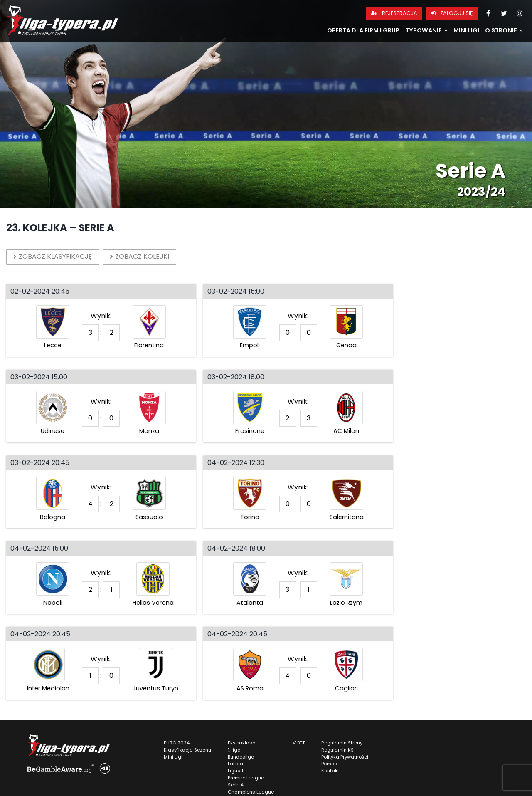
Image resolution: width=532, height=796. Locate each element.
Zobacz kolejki (140, 256)
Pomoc (329, 764)
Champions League (251, 792)
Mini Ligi (466, 30)
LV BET (298, 743)
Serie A (236, 785)
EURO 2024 (177, 743)
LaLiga (235, 764)
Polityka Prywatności (345, 757)
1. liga (234, 750)
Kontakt (330, 771)
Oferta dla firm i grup (363, 30)
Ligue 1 (235, 771)
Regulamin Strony (342, 743)
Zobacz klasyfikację (53, 256)
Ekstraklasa (242, 743)
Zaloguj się (452, 13)
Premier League (246, 778)
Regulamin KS (337, 750)
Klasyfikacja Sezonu (187, 750)
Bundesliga (241, 757)
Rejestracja (394, 13)
